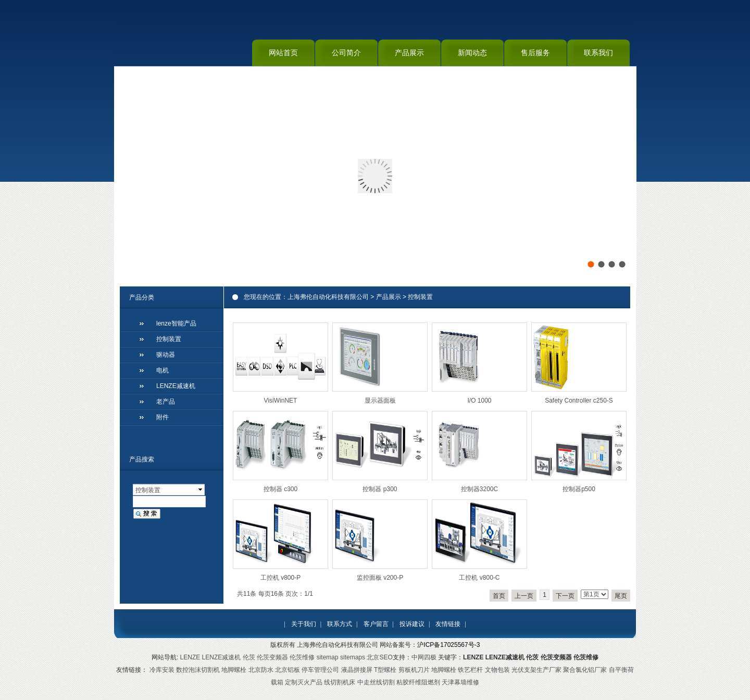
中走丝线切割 (376, 682)
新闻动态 (472, 53)
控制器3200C (479, 489)
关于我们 (304, 624)
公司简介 (346, 53)
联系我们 (598, 53)
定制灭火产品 (304, 682)
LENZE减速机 (176, 386)
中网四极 (424, 657)
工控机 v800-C (479, 578)
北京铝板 (287, 670)
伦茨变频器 (272, 657)
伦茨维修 (302, 657)
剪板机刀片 (414, 670)
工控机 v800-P (280, 578)
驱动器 (166, 355)
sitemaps (353, 657)
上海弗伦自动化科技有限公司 (328, 297)
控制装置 (420, 297)
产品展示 (409, 53)
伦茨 (249, 657)
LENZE (190, 657)
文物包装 (497, 670)
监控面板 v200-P (380, 578)
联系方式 (340, 624)
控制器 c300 (280, 489)
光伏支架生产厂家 (536, 670)
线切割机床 (340, 682)
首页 (499, 596)
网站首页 (283, 53)
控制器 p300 (380, 489)
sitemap (328, 657)
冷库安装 (162, 670)
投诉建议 (412, 624)
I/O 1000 (479, 401)
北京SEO (379, 657)
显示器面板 (380, 401)
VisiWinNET (281, 401)
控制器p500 (579, 489)
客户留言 (376, 624)
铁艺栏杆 (470, 670)
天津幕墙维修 (460, 682)
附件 (162, 417)
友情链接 (448, 624)
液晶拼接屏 (357, 670)
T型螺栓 (385, 670)
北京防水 (261, 670)
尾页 (621, 596)
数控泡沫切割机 (198, 670)
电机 (162, 370)
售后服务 (535, 53)
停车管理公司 (320, 670)
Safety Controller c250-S (579, 401)
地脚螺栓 (234, 670)
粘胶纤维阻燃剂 (418, 682)
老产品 (166, 402)
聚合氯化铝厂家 (585, 670)
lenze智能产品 (176, 323)
